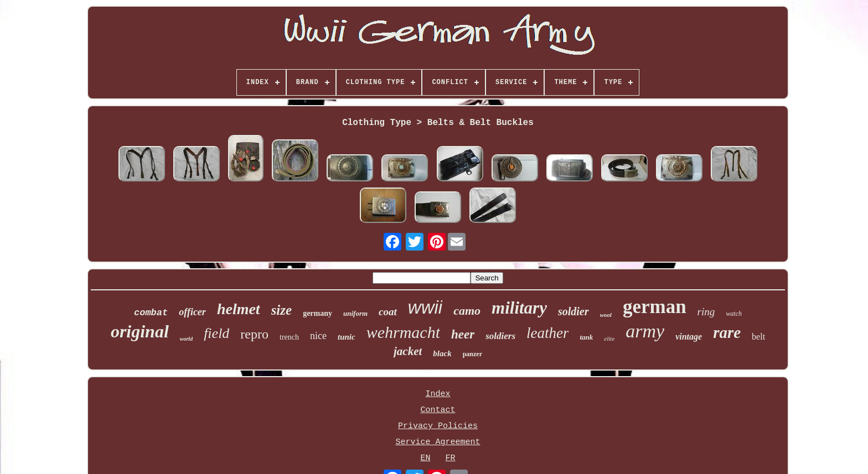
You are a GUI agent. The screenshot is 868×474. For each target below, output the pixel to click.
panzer (472, 354)
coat (388, 312)
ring (706, 312)
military (519, 308)
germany (317, 313)
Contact (438, 410)
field (216, 333)
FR (450, 458)
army (645, 331)
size (282, 310)
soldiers (500, 336)
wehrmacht (403, 332)
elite (609, 338)
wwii (425, 307)
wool (606, 315)
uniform (355, 313)
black (442, 353)
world (186, 339)
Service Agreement (438, 442)
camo (467, 311)
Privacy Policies (438, 426)
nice (318, 336)
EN (425, 458)
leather (547, 333)
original (140, 331)
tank (586, 337)
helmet (239, 309)
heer (463, 334)
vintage (689, 337)
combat (151, 313)
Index (438, 394)
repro (254, 334)
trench (289, 337)
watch (734, 314)
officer (192, 312)
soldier (573, 311)
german (655, 307)
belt (758, 337)
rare (727, 332)
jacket (408, 351)
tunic (347, 337)
